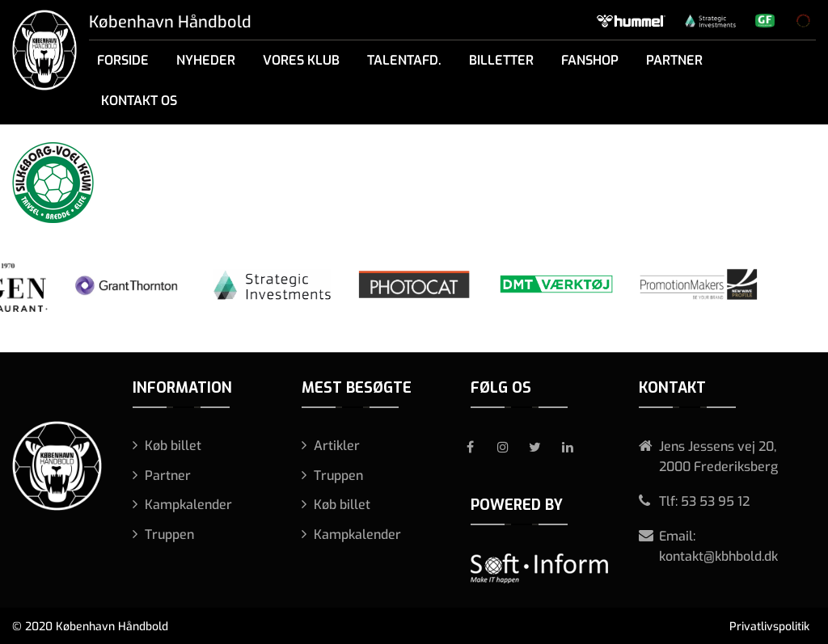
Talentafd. (404, 60)
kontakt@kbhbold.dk (718, 556)
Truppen (169, 535)
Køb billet (173, 446)
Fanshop (590, 60)
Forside (123, 60)
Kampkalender (188, 505)
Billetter (501, 60)
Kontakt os (139, 101)
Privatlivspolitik (769, 627)
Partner (674, 60)
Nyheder (206, 60)
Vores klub (301, 60)
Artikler (337, 446)
